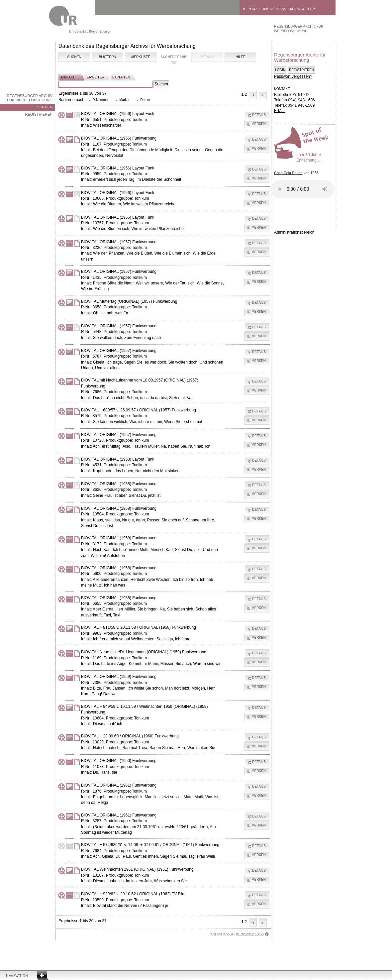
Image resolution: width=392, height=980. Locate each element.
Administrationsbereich (294, 232)
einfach (68, 77)
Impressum (274, 9)
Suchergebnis (174, 57)
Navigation (17, 976)
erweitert (97, 77)
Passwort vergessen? (293, 76)
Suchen (45, 107)
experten (121, 77)
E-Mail (280, 111)
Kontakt (252, 9)
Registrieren (39, 114)
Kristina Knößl (221, 934)
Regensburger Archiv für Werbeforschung (30, 98)
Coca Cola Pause (288, 173)
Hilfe (240, 57)
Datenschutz (302, 9)
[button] (253, 95)
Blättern (107, 57)
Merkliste (141, 57)
